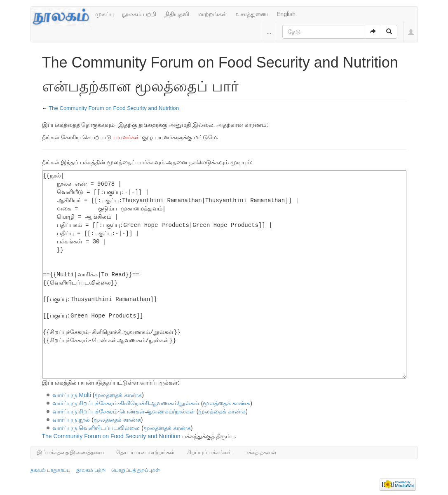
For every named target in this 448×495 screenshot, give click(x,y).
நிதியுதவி (177, 14)
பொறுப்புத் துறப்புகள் (136, 470)
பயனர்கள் (127, 137)
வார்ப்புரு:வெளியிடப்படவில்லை (96, 428)
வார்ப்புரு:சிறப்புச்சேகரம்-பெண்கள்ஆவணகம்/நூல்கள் (123, 411)
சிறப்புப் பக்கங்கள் (210, 452)
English (286, 14)
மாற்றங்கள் (212, 14)
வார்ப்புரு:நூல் (71, 420)
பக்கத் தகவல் (260, 452)
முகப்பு (104, 14)
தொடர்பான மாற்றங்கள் (145, 452)
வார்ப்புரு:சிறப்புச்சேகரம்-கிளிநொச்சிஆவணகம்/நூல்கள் (126, 403)
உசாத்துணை (252, 14)
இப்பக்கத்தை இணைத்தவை (71, 452)
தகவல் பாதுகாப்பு (50, 470)
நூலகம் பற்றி (139, 14)
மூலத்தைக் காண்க (118, 395)
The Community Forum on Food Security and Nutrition (114, 108)
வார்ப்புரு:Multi (72, 395)
